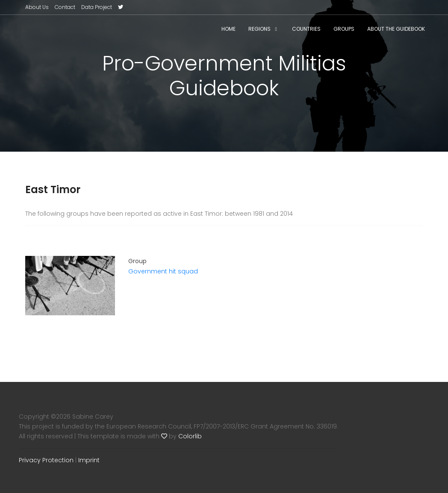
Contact (65, 7)
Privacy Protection (46, 460)
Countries (306, 29)
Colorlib (190, 436)
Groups (344, 29)
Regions (259, 29)
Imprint (89, 460)
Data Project (97, 7)
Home (228, 29)
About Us (37, 7)
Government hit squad (163, 271)
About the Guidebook (396, 29)
